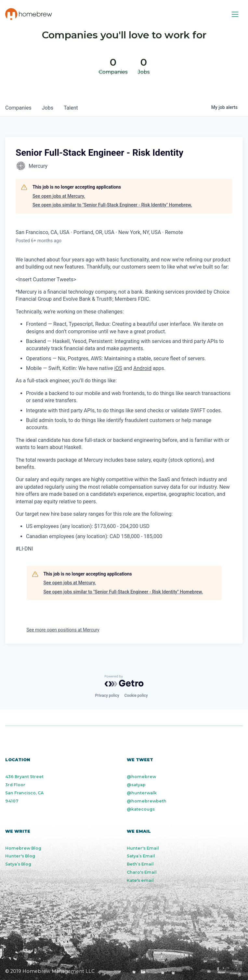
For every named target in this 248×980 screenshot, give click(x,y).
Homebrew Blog (23, 848)
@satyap (136, 785)
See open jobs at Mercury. (59, 196)
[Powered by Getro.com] (124, 681)
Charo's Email (142, 872)
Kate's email (140, 880)
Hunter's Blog (20, 856)
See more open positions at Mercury (63, 630)
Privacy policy (107, 695)
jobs (48, 108)
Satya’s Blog (18, 864)
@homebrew (141, 777)
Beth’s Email (140, 864)
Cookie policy (136, 695)
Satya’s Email (141, 856)
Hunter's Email (143, 848)
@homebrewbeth (147, 801)
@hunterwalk (142, 793)
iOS (118, 368)
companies (18, 108)
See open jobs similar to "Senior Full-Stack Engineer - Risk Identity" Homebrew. (112, 205)
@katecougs (141, 809)
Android (142, 368)
